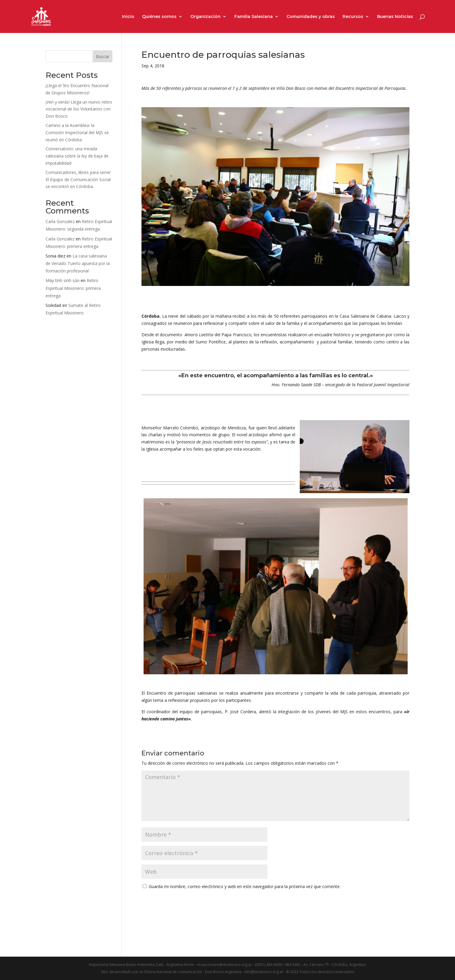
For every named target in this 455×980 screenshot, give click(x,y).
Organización (205, 17)
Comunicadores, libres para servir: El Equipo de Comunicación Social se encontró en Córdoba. (78, 180)
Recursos (353, 17)
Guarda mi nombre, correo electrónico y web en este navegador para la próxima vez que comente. (245, 886)
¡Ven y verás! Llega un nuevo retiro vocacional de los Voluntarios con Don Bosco (79, 109)
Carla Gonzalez (60, 221)
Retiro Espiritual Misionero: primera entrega (73, 288)
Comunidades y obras (311, 17)
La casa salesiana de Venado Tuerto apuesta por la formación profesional (78, 263)
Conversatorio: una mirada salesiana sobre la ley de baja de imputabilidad (77, 156)
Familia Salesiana (254, 17)
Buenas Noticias (395, 17)
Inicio (128, 17)
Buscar (103, 56)
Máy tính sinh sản (62, 280)
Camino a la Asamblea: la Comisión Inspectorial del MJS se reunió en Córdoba (77, 132)
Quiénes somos (159, 17)
